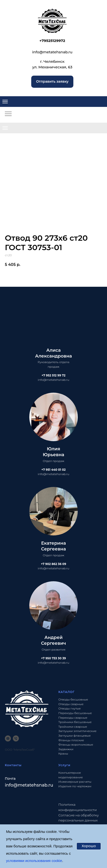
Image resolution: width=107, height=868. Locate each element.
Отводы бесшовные (73, 699)
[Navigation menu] (5, 102)
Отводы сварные (71, 704)
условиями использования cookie (34, 861)
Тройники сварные (73, 727)
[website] (8, 738)
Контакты (13, 765)
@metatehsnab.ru (33, 785)
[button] (52, 82)
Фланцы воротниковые (76, 745)
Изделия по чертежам (75, 786)
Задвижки (66, 749)
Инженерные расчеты (75, 782)
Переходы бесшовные (75, 713)
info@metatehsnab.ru (52, 52)
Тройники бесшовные (75, 722)
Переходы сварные (73, 718)
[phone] (16, 738)
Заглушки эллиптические (77, 731)
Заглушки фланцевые (74, 736)
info (9, 785)
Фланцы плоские (71, 740)
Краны (63, 753)
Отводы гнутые (69, 708)
